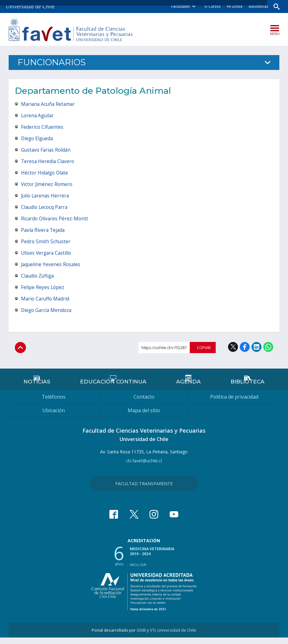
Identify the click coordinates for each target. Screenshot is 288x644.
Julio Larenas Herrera (46, 196)
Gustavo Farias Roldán (47, 150)
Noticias (37, 388)
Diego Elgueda (38, 139)
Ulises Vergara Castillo (47, 253)
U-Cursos (211, 6)
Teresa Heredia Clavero (48, 162)
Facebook (245, 348)
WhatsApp (268, 348)
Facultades (179, 6)
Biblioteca (247, 388)
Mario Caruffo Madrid (46, 299)
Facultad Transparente (144, 490)
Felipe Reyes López (43, 288)
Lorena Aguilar (38, 116)
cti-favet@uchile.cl (144, 467)
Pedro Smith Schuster (46, 242)
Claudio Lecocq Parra (45, 208)
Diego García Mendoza (47, 311)
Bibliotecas (257, 6)
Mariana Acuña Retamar (49, 105)
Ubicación (54, 417)
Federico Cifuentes (42, 128)
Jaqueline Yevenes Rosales (51, 265)
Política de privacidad (234, 403)
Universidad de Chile (177, 637)
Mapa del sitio (144, 417)
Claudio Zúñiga (38, 276)
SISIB (141, 637)
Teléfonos (54, 403)
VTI (153, 637)
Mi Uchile (233, 6)
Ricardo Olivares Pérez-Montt (55, 219)
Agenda (188, 388)
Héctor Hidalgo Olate (45, 173)
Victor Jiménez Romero (47, 185)
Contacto (144, 403)
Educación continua (113, 388)
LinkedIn (256, 348)
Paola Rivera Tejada (44, 231)
